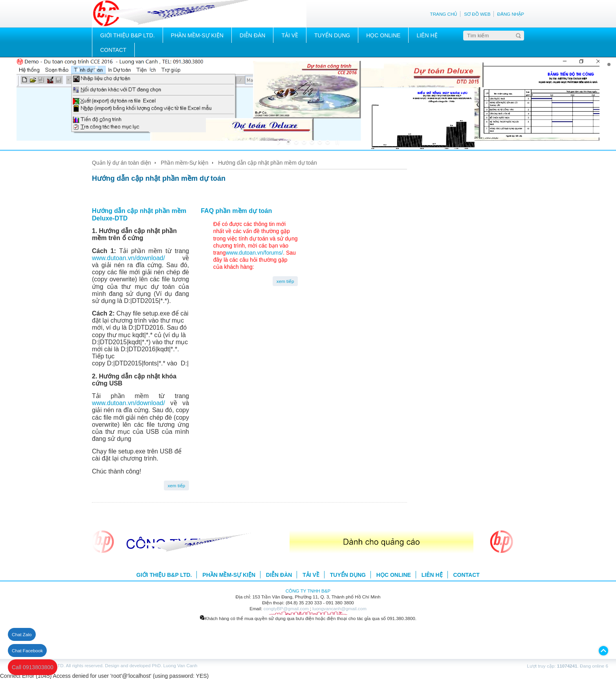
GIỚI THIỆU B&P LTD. (127, 35)
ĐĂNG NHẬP (511, 14)
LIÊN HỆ (427, 35)
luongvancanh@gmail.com (339, 608)
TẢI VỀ (290, 35)
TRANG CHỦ (444, 14)
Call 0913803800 (33, 667)
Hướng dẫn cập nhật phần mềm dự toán (267, 163)
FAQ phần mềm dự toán (236, 211)
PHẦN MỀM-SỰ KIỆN (197, 35)
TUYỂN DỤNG (332, 35)
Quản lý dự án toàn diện (121, 163)
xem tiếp (177, 485)
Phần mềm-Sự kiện (184, 163)
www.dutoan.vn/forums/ (255, 253)
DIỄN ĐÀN (253, 35)
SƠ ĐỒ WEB (477, 14)
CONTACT (113, 50)
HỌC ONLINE (383, 35)
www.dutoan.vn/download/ (137, 258)
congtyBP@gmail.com (286, 608)
